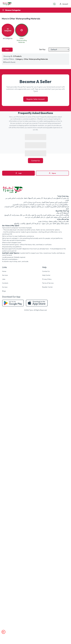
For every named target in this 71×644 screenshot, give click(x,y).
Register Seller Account (36, 99)
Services (5, 275)
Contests (5, 283)
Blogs (4, 291)
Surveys (5, 287)
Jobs (4, 279)
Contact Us (35, 161)
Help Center (46, 275)
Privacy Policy (47, 279)
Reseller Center (47, 287)
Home (4, 271)
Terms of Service (48, 283)
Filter (7, 50)
